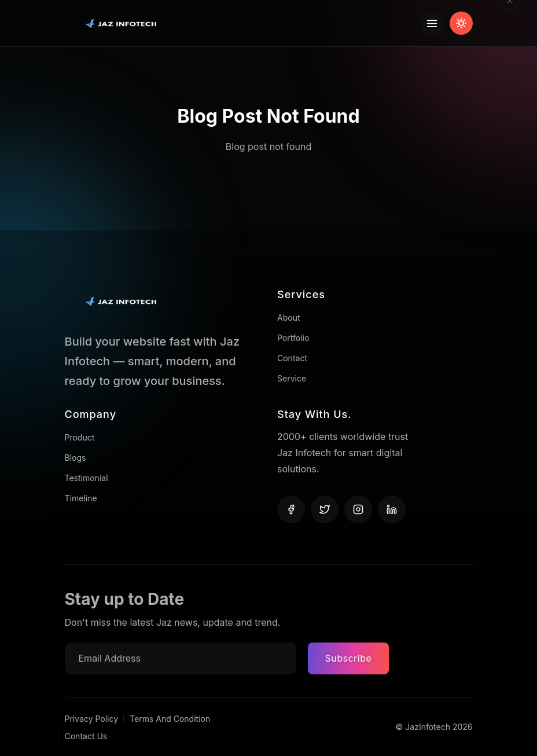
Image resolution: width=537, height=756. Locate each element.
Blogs (76, 458)
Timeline (81, 498)
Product (80, 437)
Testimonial (87, 478)
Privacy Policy (92, 719)
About (288, 318)
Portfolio (293, 338)
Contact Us (86, 736)
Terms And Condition (170, 719)
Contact (292, 358)
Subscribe (349, 658)
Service (292, 378)
